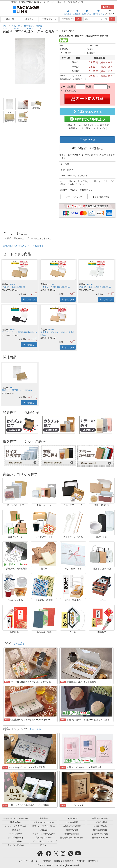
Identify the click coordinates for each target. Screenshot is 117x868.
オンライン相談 (100, 822)
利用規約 (47, 861)
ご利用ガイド (72, 819)
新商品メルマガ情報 (72, 826)
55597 (51, 330)
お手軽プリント (48, 19)
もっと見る (19, 644)
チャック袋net (16, 834)
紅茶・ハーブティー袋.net (44, 826)
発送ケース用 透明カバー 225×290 (17, 390)
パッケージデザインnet (16, 826)
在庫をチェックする (87, 111)
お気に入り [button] (89, 140)
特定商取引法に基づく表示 (72, 838)
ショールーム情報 (100, 834)
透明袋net (44, 819)
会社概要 (58, 861)
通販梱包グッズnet (44, 838)
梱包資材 (28, 26)
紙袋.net (44, 845)
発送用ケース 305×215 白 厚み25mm (95, 287)
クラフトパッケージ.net (44, 822)
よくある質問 (72, 822)
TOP (5, 26)
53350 (90, 284)
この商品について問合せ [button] (89, 148)
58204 (13, 388)
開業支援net (16, 822)
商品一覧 (10, 19)
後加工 (29, 19)
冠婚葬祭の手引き (72, 834)
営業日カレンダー (100, 838)
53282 (51, 284)
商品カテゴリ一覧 (100, 819)
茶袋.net (44, 830)
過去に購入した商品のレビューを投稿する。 (24, 246)
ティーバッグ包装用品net (44, 834)
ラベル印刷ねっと (16, 838)
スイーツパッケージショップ (44, 841)
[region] (58, 26)
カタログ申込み (100, 826)
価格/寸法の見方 (102, 197)
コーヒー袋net (16, 841)
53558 (13, 330)
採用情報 (92, 861)
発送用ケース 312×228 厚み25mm (55, 287)
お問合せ (81, 861)
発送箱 (39, 26)
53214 (13, 284)
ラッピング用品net (16, 845)
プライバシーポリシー (29, 861)
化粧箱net (16, 830)
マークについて (75, 197)
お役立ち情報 (72, 830)
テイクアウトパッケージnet (16, 819)
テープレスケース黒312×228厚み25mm (19, 332)
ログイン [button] (107, 7)
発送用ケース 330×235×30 (14, 287)
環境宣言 (69, 861)
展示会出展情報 (100, 830)
